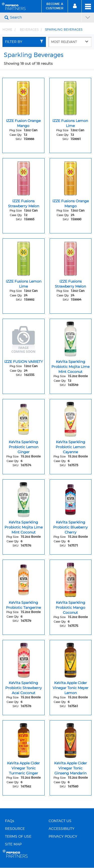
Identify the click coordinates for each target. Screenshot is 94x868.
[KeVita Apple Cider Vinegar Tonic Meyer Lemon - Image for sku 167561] (71, 659)
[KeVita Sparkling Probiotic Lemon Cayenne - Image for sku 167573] (71, 418)
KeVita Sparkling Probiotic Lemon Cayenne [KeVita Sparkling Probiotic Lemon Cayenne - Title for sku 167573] (70, 447)
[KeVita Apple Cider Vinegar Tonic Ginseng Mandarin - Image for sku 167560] (71, 739)
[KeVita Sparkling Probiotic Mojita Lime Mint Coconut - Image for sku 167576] (24, 498)
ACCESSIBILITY (62, 829)
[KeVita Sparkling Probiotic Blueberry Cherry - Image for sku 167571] (71, 498)
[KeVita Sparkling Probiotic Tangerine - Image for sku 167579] (24, 579)
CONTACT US (60, 821)
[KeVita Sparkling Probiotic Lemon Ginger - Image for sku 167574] (24, 418)
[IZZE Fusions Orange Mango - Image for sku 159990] (71, 177)
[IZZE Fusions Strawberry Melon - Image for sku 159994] (71, 257)
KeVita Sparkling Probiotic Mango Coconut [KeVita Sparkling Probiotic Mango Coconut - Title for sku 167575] (70, 608)
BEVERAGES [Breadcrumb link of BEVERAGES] (29, 30)
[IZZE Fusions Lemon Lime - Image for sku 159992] (24, 257)
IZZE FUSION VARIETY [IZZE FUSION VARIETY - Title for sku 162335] (24, 362)
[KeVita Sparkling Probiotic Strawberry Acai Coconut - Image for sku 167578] (24, 659)
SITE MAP (13, 844)
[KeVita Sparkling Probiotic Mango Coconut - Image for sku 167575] (71, 579)
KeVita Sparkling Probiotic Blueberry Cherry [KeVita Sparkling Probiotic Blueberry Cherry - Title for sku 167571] (70, 527)
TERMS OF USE (18, 837)
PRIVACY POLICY (63, 837)
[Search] (45, 18)
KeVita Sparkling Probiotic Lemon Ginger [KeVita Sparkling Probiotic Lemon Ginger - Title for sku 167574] (24, 447)
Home (7, 30)
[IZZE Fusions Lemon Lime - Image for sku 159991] (70, 97)
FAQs (10, 821)
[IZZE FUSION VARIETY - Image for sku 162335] (24, 338)
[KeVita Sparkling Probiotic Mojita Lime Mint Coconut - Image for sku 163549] (71, 338)
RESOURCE (15, 829)
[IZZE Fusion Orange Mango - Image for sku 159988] (23, 97)
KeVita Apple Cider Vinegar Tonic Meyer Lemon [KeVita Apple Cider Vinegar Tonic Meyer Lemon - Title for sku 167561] (71, 688)
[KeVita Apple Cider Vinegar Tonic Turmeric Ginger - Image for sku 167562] (24, 739)
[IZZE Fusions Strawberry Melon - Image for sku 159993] (24, 177)
